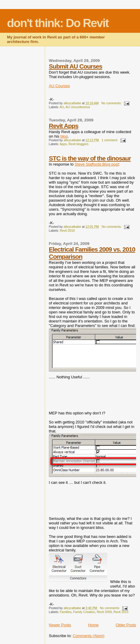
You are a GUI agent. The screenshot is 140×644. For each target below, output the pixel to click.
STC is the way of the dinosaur (90, 158)
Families (66, 612)
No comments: (112, 103)
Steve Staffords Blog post (97, 164)
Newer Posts (60, 625)
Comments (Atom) (88, 636)
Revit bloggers (78, 144)
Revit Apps (64, 126)
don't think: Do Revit (58, 23)
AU (62, 107)
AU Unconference (78, 107)
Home (93, 625)
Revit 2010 (67, 231)
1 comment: (110, 140)
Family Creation (84, 612)
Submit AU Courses (76, 66)
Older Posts (126, 625)
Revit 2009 (104, 612)
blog (64, 136)
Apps (63, 144)
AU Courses (59, 86)
